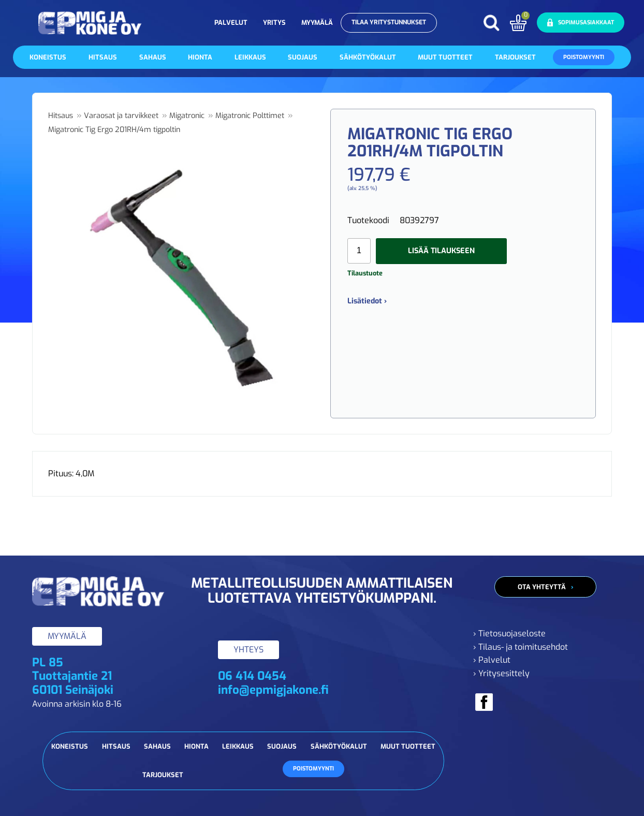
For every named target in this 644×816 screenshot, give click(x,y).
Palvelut (231, 23)
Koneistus (48, 57)
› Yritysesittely (501, 673)
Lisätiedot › (367, 301)
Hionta (200, 57)
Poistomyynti (584, 57)
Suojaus (303, 57)
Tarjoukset (515, 57)
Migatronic (187, 116)
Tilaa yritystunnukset (389, 22)
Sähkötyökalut (368, 57)
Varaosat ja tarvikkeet (121, 116)
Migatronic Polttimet (250, 116)
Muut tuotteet (445, 57)
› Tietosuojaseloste (509, 633)
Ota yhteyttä (542, 587)
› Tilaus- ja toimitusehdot (521, 647)
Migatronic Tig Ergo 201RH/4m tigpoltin (114, 130)
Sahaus (153, 57)
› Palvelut (492, 660)
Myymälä (317, 23)
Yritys (274, 23)
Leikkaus (250, 57)
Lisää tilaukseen (441, 251)
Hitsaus (103, 57)
